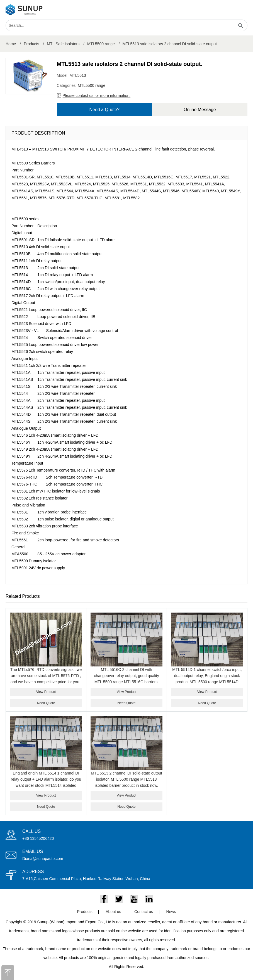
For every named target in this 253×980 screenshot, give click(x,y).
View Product (46, 692)
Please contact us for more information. (97, 95)
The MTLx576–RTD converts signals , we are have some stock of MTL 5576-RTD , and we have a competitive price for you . (46, 676)
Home (11, 44)
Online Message (200, 110)
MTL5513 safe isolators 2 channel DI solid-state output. (170, 44)
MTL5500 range (101, 44)
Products (31, 44)
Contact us (144, 912)
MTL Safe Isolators (63, 44)
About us (113, 912)
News (171, 912)
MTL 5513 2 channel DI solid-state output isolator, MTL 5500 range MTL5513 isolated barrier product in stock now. (126, 779)
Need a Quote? (104, 110)
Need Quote (46, 703)
